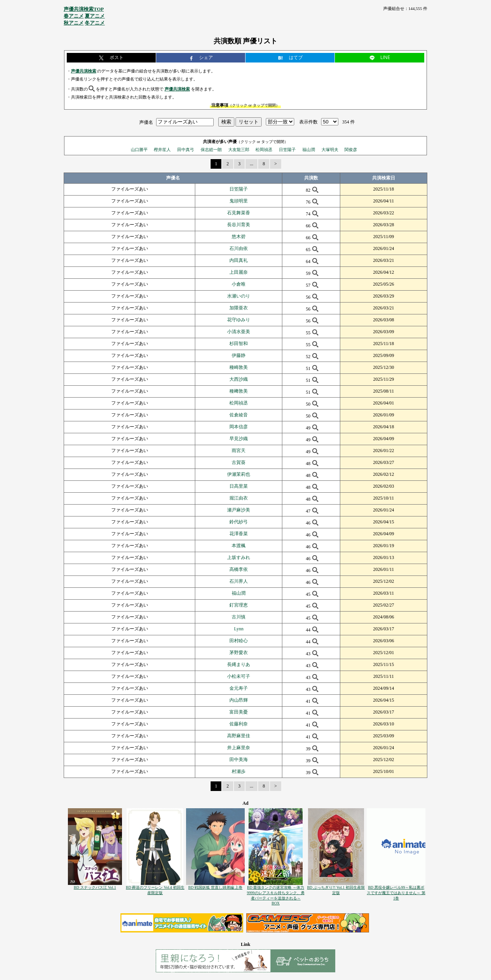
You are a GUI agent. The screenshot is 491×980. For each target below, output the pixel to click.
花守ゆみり (239, 320)
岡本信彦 (239, 427)
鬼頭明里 (239, 201)
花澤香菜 (239, 534)
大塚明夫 (330, 150)
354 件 (348, 122)
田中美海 (239, 760)
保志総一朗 (211, 150)
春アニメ (74, 16)
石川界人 (239, 581)
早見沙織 (239, 439)
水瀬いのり (239, 296)
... (251, 164)
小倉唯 (239, 284)
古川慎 (239, 617)
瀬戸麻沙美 (239, 510)
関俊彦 (351, 150)
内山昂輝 (239, 700)
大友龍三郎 (239, 150)
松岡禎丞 (264, 150)
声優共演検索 (84, 71)
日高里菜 (239, 486)
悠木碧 (239, 237)
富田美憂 (239, 712)
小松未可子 (239, 676)
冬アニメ (95, 23)
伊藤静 (239, 355)
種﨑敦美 (239, 391)
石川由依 (239, 248)
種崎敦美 (239, 367)
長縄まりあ (239, 664)
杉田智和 (239, 344)
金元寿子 (239, 688)
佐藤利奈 (239, 724)
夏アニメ (95, 16)
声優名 (146, 122)
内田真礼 (239, 260)
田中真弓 (186, 150)
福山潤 (309, 150)
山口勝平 (139, 150)
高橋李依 (239, 569)
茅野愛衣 (239, 653)
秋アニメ (74, 23)
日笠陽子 (287, 150)
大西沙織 (239, 379)
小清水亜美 (239, 332)
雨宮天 (239, 451)
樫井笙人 (162, 150)
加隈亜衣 (239, 308)
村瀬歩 (239, 771)
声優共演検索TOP (84, 9)
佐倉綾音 (239, 415)
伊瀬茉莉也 (239, 474)
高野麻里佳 (239, 736)
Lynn (239, 629)
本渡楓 (239, 546)
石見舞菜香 (239, 213)
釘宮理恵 (239, 605)
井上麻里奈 (239, 748)
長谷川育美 (239, 225)
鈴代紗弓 (239, 522)
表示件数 (308, 122)
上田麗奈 (239, 272)
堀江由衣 (239, 498)
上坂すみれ (239, 557)
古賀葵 (239, 462)
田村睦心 (239, 641)
